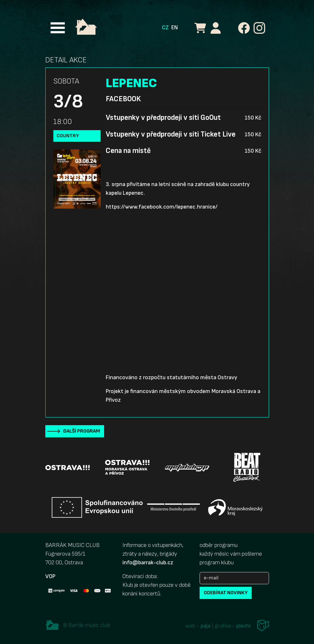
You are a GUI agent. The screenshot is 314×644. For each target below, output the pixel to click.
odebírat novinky (226, 593)
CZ (165, 27)
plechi (243, 626)
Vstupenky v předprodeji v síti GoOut (163, 118)
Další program (82, 431)
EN (175, 27)
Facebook (123, 99)
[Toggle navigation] (58, 28)
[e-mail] (234, 578)
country (68, 136)
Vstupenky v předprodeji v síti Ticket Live (171, 134)
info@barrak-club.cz (148, 563)
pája (206, 626)
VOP (50, 576)
